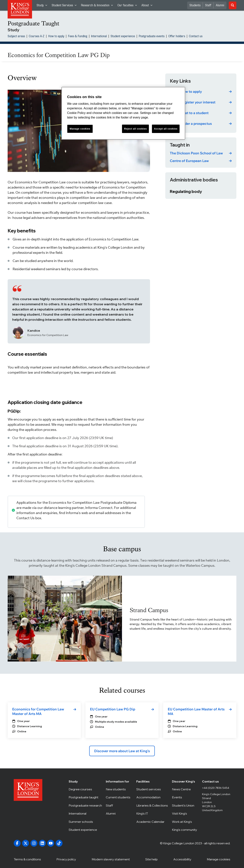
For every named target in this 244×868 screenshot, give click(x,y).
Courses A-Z (37, 37)
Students (195, 5)
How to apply (56, 37)
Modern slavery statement (111, 859)
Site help (151, 859)
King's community (185, 830)
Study (43, 6)
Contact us (196, 37)
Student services (152, 789)
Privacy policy (66, 859)
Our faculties (128, 6)
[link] (201, 92)
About (148, 6)
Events (185, 797)
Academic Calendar (152, 822)
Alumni (220, 5)
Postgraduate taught (85, 797)
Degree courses (85, 789)
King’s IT (152, 813)
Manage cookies (219, 859)
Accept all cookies (166, 129)
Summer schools (85, 822)
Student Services (65, 6)
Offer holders (177, 37)
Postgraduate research (85, 805)
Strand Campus (149, 610)
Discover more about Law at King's (122, 751)
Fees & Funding (78, 37)
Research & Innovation (98, 6)
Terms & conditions (27, 859)
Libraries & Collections (152, 805)
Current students (119, 797)
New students (119, 789)
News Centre (185, 789)
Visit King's (185, 813)
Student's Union (185, 805)
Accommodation (152, 797)
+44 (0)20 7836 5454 (216, 788)
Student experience (123, 37)
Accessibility (182, 859)
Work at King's (185, 822)
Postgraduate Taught (33, 23)
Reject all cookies (135, 129)
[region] (123, 113)
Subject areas (16, 37)
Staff (208, 5)
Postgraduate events (152, 37)
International (99, 37)
